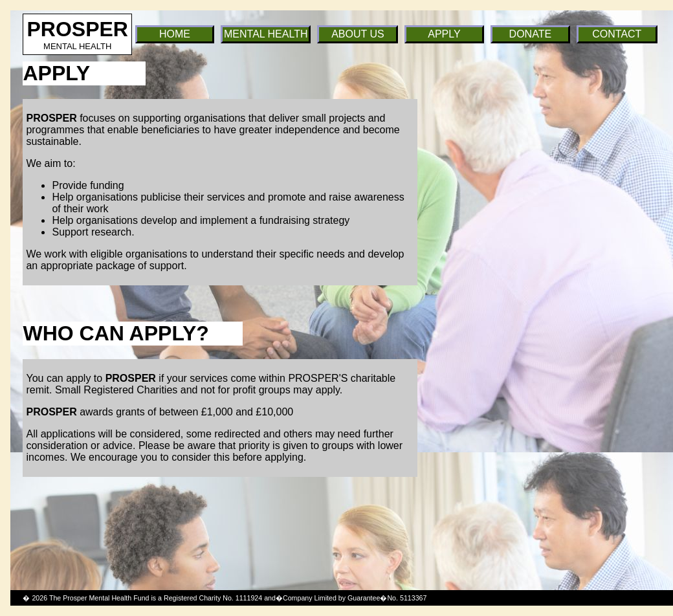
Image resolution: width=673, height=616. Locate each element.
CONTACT (617, 34)
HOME (175, 34)
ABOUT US (358, 34)
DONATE (530, 34)
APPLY (444, 34)
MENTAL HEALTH (266, 34)
